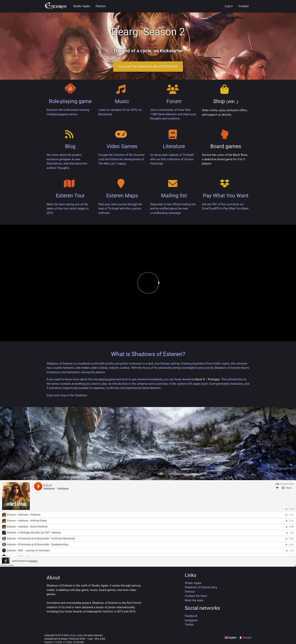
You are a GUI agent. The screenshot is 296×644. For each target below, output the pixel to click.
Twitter (189, 625)
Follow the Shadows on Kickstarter (148, 67)
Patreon (101, 6)
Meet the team (194, 600)
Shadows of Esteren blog (201, 587)
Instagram (191, 620)
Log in (229, 6)
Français (245, 638)
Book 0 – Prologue (208, 379)
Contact (244, 6)
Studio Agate (82, 6)
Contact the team (196, 596)
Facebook (191, 616)
